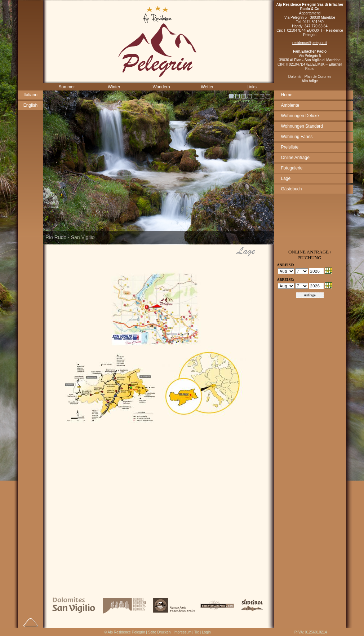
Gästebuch (292, 189)
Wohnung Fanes (297, 137)
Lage (286, 178)
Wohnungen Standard (302, 126)
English (30, 105)
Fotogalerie (292, 168)
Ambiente (290, 105)
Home (287, 95)
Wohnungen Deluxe (300, 116)
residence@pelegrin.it (310, 43)
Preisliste (290, 147)
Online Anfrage (295, 158)
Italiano (30, 95)
